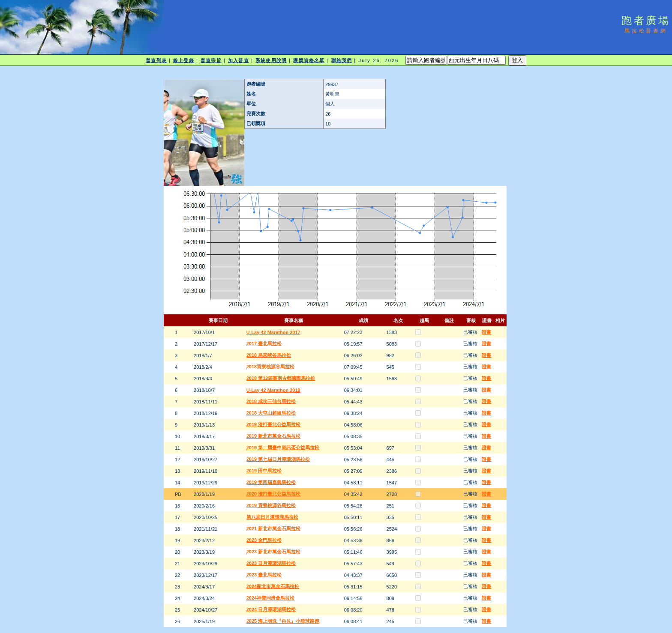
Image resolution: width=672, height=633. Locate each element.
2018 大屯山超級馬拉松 (271, 413)
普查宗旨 (211, 60)
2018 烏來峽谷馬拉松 (269, 355)
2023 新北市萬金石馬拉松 (274, 552)
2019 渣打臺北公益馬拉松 (274, 424)
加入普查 (238, 60)
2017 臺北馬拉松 (264, 343)
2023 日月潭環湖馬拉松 (271, 563)
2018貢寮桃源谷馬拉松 (270, 367)
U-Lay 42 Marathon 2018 (273, 390)
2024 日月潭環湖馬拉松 (271, 609)
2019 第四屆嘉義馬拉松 (271, 482)
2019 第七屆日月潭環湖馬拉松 (278, 459)
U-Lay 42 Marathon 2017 (273, 332)
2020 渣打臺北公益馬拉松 (274, 494)
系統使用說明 (271, 60)
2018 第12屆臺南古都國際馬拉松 (281, 378)
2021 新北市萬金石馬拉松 (274, 528)
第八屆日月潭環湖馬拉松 (272, 517)
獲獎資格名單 (309, 60)
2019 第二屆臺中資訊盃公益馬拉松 (283, 448)
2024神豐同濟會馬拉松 (270, 598)
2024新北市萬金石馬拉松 (273, 586)
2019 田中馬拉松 (264, 471)
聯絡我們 (342, 60)
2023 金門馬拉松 (264, 540)
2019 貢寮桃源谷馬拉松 (271, 505)
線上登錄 (183, 60)
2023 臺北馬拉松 (264, 575)
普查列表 (156, 60)
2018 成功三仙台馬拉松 (271, 401)
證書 (486, 332)
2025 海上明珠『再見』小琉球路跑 (283, 621)
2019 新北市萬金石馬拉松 (274, 436)
